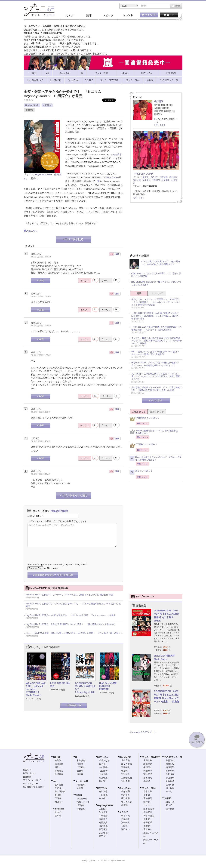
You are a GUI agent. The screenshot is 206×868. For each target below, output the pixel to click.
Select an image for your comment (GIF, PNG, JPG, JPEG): (58, 564)
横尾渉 (124, 771)
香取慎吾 (170, 774)
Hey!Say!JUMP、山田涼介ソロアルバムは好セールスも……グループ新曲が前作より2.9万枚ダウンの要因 (73, 605)
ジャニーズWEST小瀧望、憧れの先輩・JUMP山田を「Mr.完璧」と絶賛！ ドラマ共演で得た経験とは (74, 633)
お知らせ (27, 770)
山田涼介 (47, 105)
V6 (54, 781)
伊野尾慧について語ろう (144, 419)
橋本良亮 (125, 816)
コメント (32, 521)
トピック (108, 16)
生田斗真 (170, 785)
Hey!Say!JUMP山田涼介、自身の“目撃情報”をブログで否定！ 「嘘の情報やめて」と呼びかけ (71, 624)
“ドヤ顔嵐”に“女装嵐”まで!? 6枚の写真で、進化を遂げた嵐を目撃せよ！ (162, 263)
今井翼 (80, 788)
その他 (169, 792)
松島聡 (124, 805)
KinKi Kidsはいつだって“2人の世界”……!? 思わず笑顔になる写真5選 (156, 275)
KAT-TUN (102, 788)
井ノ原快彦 (60, 792)
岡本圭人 (146, 180)
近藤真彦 (170, 781)
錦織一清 (170, 802)
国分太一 (59, 767)
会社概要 (27, 777)
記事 (89, 16)
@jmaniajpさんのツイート (143, 732)
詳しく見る (160, 125)
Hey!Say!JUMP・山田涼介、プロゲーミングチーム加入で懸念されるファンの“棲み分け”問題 (70, 595)
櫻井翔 (80, 774)
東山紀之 (170, 805)
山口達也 (59, 764)
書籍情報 (29, 110)
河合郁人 (125, 823)
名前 (30, 516)
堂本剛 (58, 816)
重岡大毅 (148, 761)
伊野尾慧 (164, 177)
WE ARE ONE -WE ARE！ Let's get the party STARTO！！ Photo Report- (36, 689)
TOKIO (56, 757)
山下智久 (170, 788)
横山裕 (102, 781)
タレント (128, 16)
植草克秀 (170, 809)
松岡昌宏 (59, 771)
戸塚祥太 (125, 819)
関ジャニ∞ (103, 757)
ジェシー (148, 805)
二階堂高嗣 (127, 778)
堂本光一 (59, 812)
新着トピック (157, 412)
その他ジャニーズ (173, 757)
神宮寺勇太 (149, 816)
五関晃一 (125, 826)
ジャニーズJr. (149, 788)
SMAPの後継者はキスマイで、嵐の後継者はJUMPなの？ (154, 432)
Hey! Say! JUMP (144, 174)
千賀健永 (125, 774)
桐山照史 (148, 764)
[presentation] (54, 552)
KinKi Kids (59, 809)
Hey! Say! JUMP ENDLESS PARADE (109, 686)
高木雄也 (173, 177)
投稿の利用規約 (59, 511)
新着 (139, 293)
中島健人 (125, 795)
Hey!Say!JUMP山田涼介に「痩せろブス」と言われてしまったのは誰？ (156, 283)
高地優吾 (148, 798)
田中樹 (147, 795)
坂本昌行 (59, 785)
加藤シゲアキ (83, 802)
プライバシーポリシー (33, 780)
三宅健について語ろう (143, 445)
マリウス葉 (127, 802)
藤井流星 (148, 774)
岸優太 (147, 819)
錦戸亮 (102, 764)
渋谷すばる (104, 761)
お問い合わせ (29, 773)
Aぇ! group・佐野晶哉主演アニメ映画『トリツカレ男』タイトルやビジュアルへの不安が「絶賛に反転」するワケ (157, 376)
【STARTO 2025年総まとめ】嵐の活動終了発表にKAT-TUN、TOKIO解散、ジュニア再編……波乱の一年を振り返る (156, 316)
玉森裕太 (125, 767)
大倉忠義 (103, 774)
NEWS (79, 795)
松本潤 (80, 764)
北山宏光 (125, 761)
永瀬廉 (147, 826)
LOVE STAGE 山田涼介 (60, 685)
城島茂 (58, 761)
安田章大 (103, 771)
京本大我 (148, 792)
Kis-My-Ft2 (125, 757)
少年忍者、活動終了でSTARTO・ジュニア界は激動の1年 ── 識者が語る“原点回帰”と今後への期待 (157, 389)
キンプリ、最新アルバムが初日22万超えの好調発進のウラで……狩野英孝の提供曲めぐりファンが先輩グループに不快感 (157, 341)
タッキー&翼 (82, 781)
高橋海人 (148, 829)
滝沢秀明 (81, 785)
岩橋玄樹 (148, 812)
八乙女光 (154, 177)
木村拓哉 (170, 764)
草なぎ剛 (170, 771)
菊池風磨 (125, 798)
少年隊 (167, 798)
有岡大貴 (137, 180)
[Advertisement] (156, 229)
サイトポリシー (30, 784)
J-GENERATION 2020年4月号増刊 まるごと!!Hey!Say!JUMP (85, 688)
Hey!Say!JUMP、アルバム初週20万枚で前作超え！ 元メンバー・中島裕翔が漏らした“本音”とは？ (157, 364)
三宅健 (58, 798)
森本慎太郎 (149, 809)
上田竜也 (103, 795)
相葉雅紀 (81, 761)
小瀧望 (147, 781)
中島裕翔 (156, 180)
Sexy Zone (111, 177)
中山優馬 (170, 778)
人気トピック (139, 412)
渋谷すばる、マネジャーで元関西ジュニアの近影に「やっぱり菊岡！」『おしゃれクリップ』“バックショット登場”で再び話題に (156, 302)
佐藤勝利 (125, 792)
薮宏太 (146, 177)
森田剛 (58, 795)
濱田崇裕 (148, 778)
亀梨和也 (103, 792)
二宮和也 (81, 767)
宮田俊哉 (125, 781)
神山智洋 (148, 771)
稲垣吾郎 (170, 767)
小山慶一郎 (82, 799)
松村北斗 (148, 802)
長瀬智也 (59, 774)
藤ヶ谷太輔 (127, 764)
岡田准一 (59, 802)
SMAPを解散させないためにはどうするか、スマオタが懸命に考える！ (156, 458)
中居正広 (170, 761)
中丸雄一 (103, 798)
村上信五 (103, 778)
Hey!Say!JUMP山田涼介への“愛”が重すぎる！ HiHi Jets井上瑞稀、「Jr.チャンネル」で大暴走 (71, 615)
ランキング (157, 293)
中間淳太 (148, 767)
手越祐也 (81, 809)
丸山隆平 (103, 767)
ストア (69, 16)
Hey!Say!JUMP (32, 105)
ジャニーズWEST (151, 757)
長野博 (58, 788)
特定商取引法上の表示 (33, 787)
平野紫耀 (148, 823)
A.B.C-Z (124, 812)
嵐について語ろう (141, 472)
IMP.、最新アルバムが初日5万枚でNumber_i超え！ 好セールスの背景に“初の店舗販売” (157, 353)
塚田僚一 (125, 829)
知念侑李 (117, 154)
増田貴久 (81, 805)
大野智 (80, 771)
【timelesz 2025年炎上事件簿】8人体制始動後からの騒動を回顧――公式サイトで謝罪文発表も (157, 328)
